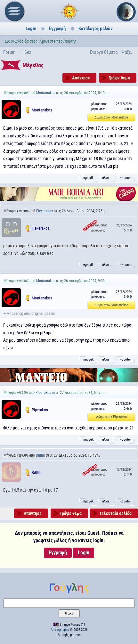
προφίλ (88, 178)
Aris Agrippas (60, 630)
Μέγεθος (33, 65)
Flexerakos (45, 211)
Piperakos (43, 393)
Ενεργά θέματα (104, 52)
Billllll (40, 455)
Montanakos (46, 93)
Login (31, 29)
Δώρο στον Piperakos (111, 417)
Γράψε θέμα (119, 78)
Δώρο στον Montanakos (111, 117)
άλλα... (107, 178)
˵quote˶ (126, 178)
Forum (9, 52)
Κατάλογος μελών (96, 29)
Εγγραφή (57, 29)
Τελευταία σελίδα (115, 513)
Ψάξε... (128, 52)
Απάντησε (81, 78)
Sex (28, 52)
